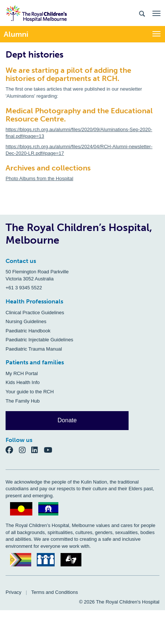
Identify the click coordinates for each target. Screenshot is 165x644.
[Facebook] (12, 450)
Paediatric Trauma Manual (34, 349)
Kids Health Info (23, 382)
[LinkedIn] (38, 450)
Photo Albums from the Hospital (39, 178)
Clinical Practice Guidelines (35, 313)
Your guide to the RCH (30, 392)
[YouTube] (50, 450)
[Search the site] (142, 13)
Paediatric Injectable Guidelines (39, 340)
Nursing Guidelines (26, 321)
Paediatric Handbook (28, 331)
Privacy (14, 592)
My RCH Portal (22, 373)
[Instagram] (25, 450)
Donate (67, 420)
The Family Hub (23, 401)
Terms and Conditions (55, 592)
